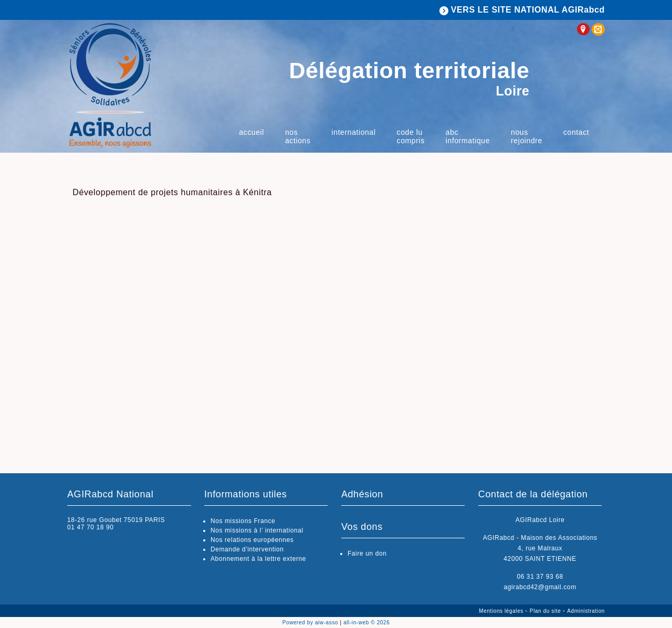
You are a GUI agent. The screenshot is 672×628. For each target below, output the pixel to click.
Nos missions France (243, 521)
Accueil (251, 132)
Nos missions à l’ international (257, 530)
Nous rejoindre (527, 136)
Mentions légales (502, 611)
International (354, 132)
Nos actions (298, 136)
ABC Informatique (468, 136)
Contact (576, 132)
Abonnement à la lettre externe (258, 559)
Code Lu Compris (411, 136)
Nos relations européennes (252, 540)
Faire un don (367, 554)
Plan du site (546, 611)
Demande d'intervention (247, 549)
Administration (586, 611)
